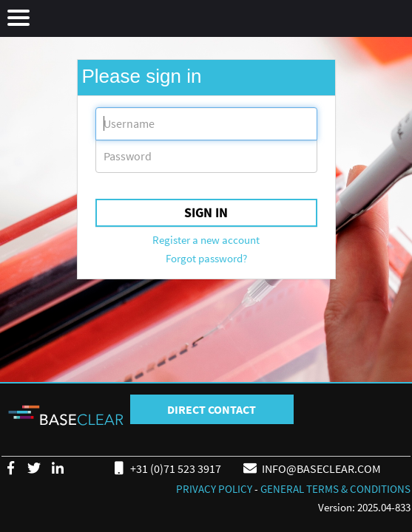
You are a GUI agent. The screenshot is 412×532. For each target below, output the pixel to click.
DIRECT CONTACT (212, 409)
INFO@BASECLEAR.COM (311, 468)
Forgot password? (206, 258)
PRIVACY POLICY (214, 489)
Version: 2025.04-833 (364, 507)
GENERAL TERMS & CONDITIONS (335, 489)
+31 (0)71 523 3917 (165, 468)
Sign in (206, 212)
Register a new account (206, 240)
